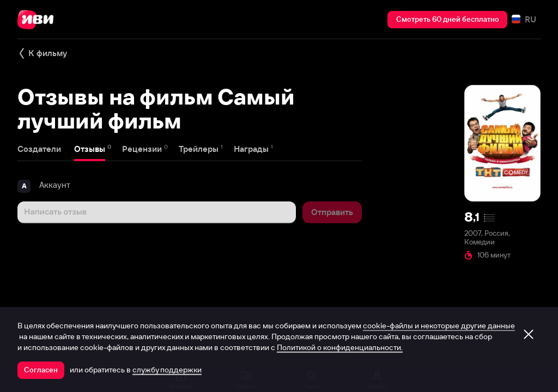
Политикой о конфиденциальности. (340, 347)
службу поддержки (167, 370)
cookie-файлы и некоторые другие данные (439, 326)
